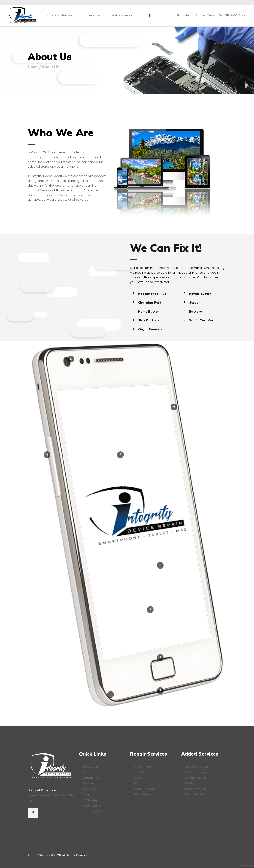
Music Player (143, 794)
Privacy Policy (92, 811)
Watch (139, 783)
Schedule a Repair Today (197, 15)
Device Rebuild (195, 789)
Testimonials (92, 806)
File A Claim (91, 767)
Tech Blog (90, 800)
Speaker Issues (196, 778)
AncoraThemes (39, 855)
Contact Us (91, 778)
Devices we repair (95, 772)
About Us (89, 789)
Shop (86, 794)
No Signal (192, 783)
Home (33, 67)
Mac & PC (141, 778)
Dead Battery (194, 794)
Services (89, 783)
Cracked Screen (196, 767)
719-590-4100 (232, 15)
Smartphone (143, 767)
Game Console (145, 789)
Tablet (139, 772)
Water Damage (196, 772)
